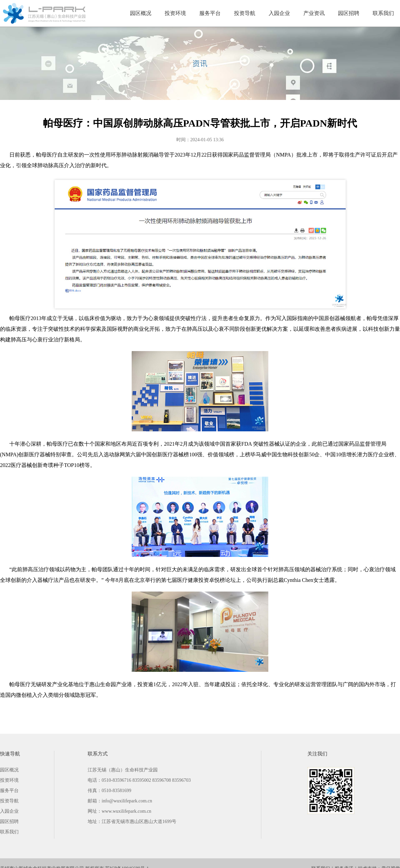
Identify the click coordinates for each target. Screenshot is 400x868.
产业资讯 (314, 13)
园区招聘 (349, 13)
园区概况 (141, 13)
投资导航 (245, 13)
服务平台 (210, 13)
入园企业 (279, 13)
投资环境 (175, 13)
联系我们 (383, 13)
